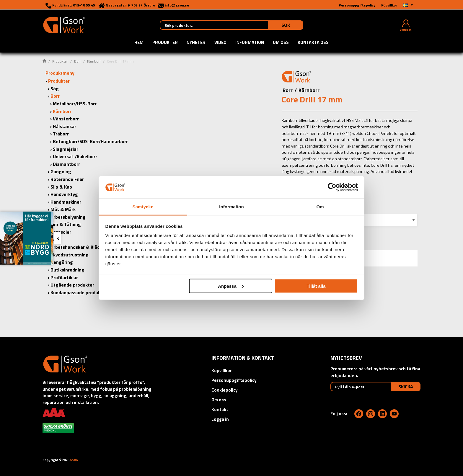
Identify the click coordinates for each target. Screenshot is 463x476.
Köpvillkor (222, 371)
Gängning (61, 171)
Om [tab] (320, 207)
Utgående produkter (72, 285)
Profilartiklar (64, 277)
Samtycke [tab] (143, 207)
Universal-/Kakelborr (75, 156)
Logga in (220, 419)
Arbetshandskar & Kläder (77, 247)
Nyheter (196, 43)
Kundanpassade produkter (79, 292)
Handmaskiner (66, 202)
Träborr (61, 134)
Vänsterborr (66, 119)
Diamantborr (66, 164)
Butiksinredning (67, 270)
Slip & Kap (61, 187)
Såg (55, 89)
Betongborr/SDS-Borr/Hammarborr (90, 141)
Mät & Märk (63, 209)
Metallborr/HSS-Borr (75, 104)
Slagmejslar (66, 149)
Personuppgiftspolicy (234, 380)
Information (250, 43)
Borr (78, 61)
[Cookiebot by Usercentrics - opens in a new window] (332, 187)
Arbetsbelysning (68, 217)
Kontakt (220, 409)
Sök (286, 25)
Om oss (281, 43)
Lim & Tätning (66, 224)
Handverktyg (64, 194)
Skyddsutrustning (70, 255)
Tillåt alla (316, 286)
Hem (139, 43)
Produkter (165, 43)
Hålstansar (65, 126)
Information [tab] (231, 207)
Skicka (406, 387)
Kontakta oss (313, 43)
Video (220, 43)
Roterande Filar (67, 179)
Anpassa (231, 286)
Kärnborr (94, 61)
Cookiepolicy (225, 390)
